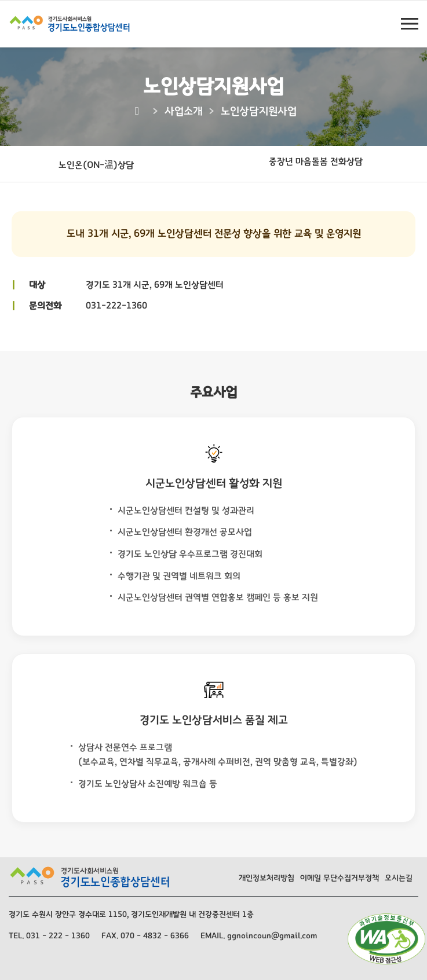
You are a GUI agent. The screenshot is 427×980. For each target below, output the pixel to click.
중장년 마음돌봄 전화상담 (316, 162)
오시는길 (399, 878)
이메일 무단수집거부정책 (340, 878)
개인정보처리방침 (267, 878)
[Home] (139, 111)
